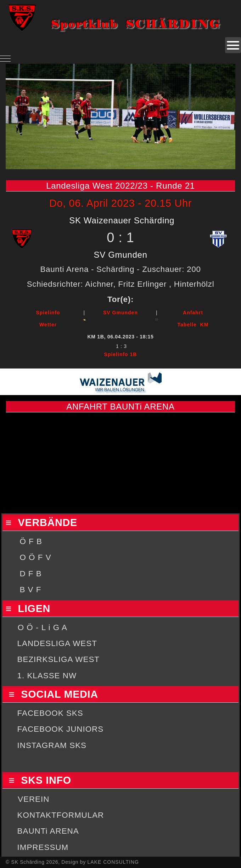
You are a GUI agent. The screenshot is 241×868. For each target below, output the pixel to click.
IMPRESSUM (43, 847)
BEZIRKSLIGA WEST (59, 659)
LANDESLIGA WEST (57, 643)
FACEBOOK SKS (50, 713)
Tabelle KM (193, 325)
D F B (30, 574)
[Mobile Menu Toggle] (5, 58)
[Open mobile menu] (233, 45)
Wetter (48, 325)
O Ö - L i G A (43, 627)
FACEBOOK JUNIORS (61, 729)
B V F (30, 590)
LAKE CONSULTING (113, 862)
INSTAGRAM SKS (52, 745)
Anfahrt (193, 313)
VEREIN (33, 799)
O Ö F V (35, 557)
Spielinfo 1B (121, 354)
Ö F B (31, 541)
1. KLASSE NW (47, 676)
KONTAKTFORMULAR (61, 815)
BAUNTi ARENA (48, 831)
